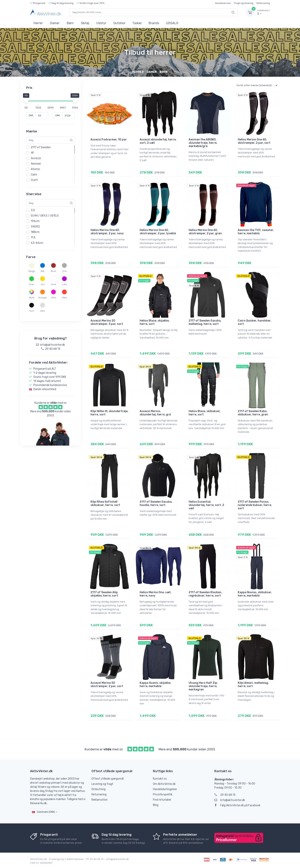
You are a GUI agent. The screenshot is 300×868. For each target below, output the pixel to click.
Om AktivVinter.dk (164, 784)
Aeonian (36, 164)
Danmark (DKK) (43, 812)
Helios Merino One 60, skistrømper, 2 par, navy (107, 232)
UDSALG (172, 23)
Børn (70, 23)
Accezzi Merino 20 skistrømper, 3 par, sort (107, 322)
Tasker (137, 23)
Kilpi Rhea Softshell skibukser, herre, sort (105, 503)
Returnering (263, 3)
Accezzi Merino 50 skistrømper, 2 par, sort (107, 685)
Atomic (36, 169)
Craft (34, 180)
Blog (156, 805)
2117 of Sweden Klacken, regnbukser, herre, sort (205, 594)
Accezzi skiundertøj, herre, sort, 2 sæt (158, 141)
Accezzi (36, 158)
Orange (43, 298)
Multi (32, 298)
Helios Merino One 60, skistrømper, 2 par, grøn (205, 232)
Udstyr (101, 23)
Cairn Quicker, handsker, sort (255, 322)
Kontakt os (160, 779)
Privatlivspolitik (163, 794)
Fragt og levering (244, 3)
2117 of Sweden (41, 147)
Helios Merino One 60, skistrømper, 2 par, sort (254, 141)
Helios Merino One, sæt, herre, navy (156, 594)
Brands (154, 23)
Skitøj (85, 23)
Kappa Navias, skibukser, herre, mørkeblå (255, 594)
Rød (64, 298)
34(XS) (35, 227)
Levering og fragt (102, 784)
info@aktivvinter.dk (230, 800)
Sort (32, 311)
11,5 (33, 237)
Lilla (64, 284)
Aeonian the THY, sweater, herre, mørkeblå (256, 232)
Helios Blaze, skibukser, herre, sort (205, 413)
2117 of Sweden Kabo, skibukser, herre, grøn (253, 413)
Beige (32, 271)
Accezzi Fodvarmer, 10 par (109, 140)
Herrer (38, 23)
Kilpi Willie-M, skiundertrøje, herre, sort (109, 413)
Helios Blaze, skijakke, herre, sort (155, 322)
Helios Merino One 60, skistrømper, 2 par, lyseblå (158, 232)
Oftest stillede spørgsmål (108, 779)
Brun (54, 271)
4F (32, 153)
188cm (35, 232)
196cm (35, 221)
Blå (43, 271)
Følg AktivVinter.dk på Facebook (237, 805)
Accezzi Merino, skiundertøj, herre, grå (155, 413)
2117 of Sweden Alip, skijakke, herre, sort (104, 594)
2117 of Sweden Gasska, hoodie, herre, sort (156, 503)
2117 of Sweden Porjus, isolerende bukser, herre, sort (255, 505)
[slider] (26, 101)
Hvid (53, 284)
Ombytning (99, 789)
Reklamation (99, 800)
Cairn (34, 175)
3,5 (33, 210)
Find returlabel (162, 800)
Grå (64, 271)
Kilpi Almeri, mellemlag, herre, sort (253, 685)
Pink (54, 298)
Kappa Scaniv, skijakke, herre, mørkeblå (155, 685)
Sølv (43, 311)
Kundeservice (223, 3)
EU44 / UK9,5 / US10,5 (45, 216)
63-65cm (37, 243)
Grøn (32, 284)
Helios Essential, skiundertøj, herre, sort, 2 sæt (206, 505)
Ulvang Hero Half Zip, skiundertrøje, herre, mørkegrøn (203, 686)
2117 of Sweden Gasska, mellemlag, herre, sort (205, 322)
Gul (43, 284)
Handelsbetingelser (165, 789)
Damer (55, 23)
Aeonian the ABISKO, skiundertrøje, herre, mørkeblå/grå (203, 143)
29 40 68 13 (225, 795)
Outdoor (119, 23)
